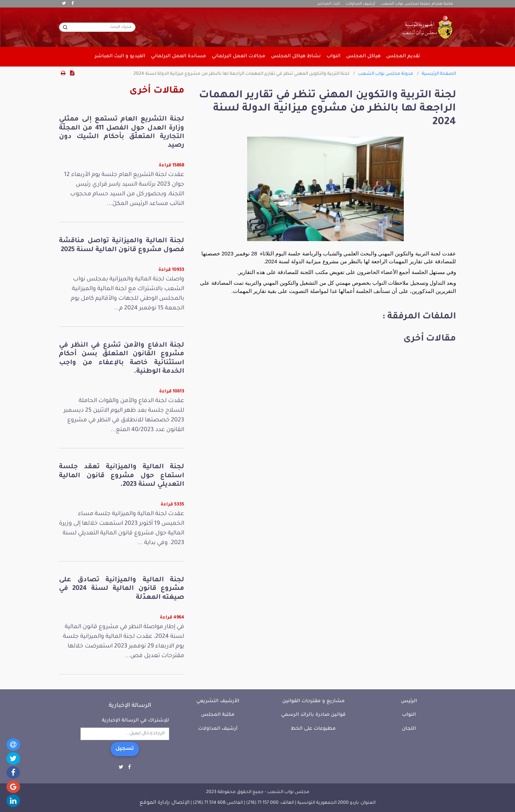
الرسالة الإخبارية (130, 706)
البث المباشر (329, 4)
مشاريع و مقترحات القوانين (313, 701)
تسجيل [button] (125, 749)
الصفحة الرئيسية (439, 74)
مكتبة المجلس (218, 715)
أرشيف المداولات (360, 4)
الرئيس (409, 701)
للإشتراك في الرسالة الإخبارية (136, 721)
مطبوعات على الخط (313, 729)
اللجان (409, 729)
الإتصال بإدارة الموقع (165, 803)
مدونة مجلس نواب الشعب (386, 74)
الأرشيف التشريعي (218, 701)
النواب (409, 715)
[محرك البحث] (97, 27)
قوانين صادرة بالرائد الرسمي (313, 715)
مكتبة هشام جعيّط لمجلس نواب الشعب (417, 4)
